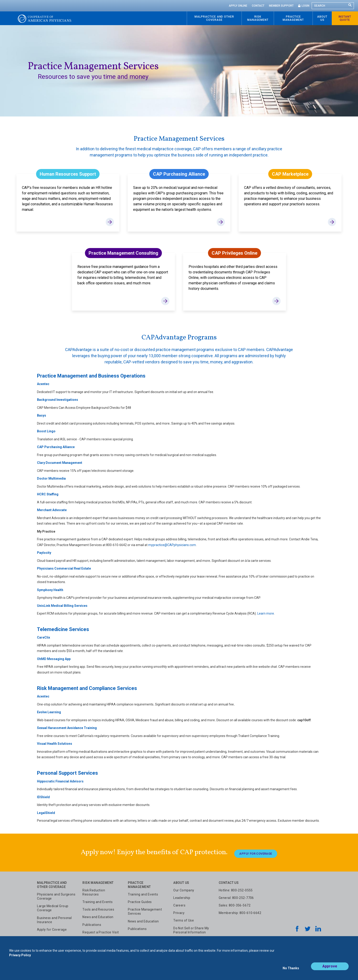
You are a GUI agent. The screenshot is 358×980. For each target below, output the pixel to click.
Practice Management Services (145, 909)
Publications (92, 922)
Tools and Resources (98, 907)
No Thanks (291, 970)
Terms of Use (184, 918)
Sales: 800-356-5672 (235, 903)
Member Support (281, 6)
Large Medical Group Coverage (53, 906)
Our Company (184, 888)
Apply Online (238, 6)
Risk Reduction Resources (94, 890)
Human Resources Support (68, 174)
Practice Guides (140, 900)
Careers (179, 903)
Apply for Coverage (52, 927)
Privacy (179, 911)
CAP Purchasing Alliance (179, 174)
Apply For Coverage (256, 852)
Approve (330, 970)
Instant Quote (345, 18)
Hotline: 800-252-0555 (236, 888)
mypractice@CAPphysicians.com (172, 545)
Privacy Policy (20, 959)
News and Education (98, 915)
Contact (258, 6)
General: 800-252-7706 (236, 895)
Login (305, 6)
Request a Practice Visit (101, 930)
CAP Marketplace (290, 174)
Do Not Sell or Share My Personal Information (191, 928)
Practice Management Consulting (123, 253)
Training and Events (97, 900)
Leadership (182, 895)
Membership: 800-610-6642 (240, 911)
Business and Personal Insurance (54, 918)
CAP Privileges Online (234, 253)
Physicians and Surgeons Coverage (56, 894)
